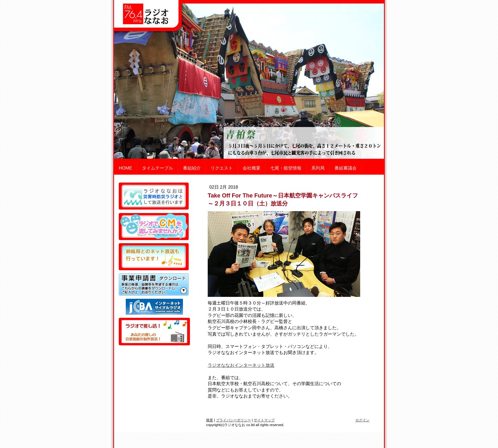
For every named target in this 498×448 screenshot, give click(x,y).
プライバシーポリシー (233, 420)
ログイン (362, 420)
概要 (210, 420)
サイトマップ (264, 420)
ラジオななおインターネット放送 (241, 365)
